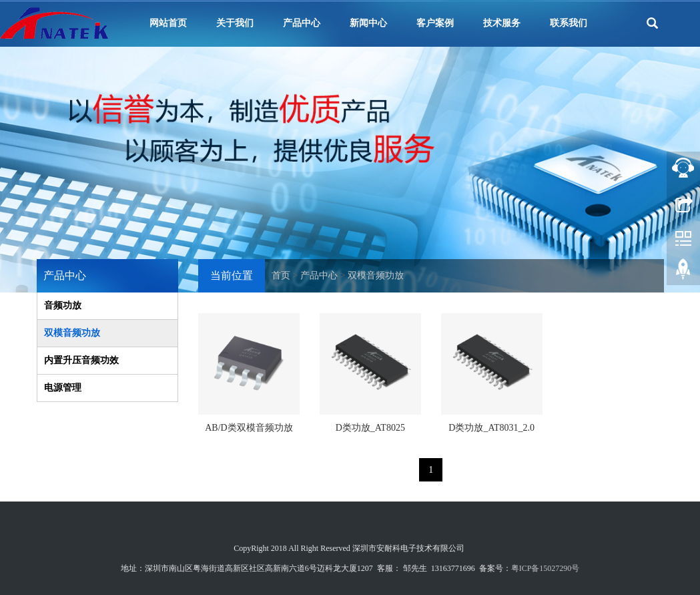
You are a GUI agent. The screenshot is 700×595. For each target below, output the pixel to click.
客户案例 (435, 23)
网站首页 (168, 23)
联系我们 (569, 23)
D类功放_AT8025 (370, 428)
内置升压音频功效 (81, 360)
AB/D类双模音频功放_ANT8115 (249, 432)
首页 (281, 275)
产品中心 (302, 23)
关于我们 (235, 23)
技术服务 (502, 23)
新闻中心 (368, 23)
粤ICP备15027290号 (546, 568)
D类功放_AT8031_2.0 (491, 428)
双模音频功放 (376, 275)
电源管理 (63, 388)
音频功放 (63, 306)
